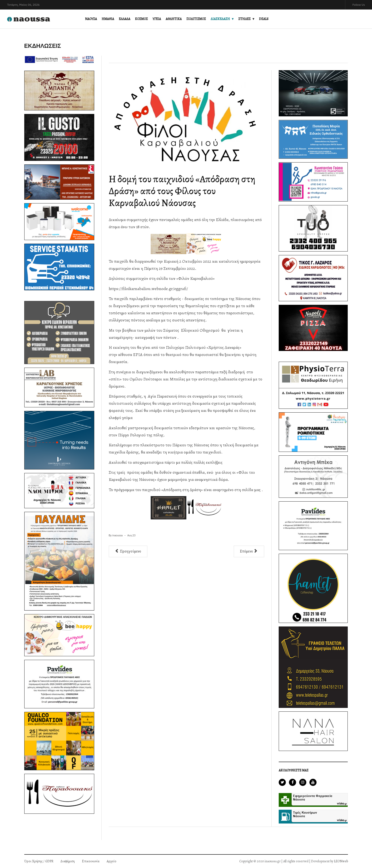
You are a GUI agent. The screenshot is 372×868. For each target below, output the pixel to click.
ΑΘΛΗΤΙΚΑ (174, 19)
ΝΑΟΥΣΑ (91, 19)
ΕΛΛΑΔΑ (124, 19)
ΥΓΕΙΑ (157, 19)
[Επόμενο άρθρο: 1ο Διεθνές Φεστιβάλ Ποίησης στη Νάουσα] (249, 551)
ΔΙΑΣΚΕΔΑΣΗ (220, 19)
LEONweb (341, 861)
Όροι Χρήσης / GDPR (39, 861)
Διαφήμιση (68, 861)
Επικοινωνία (91, 861)
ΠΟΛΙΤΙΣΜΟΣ (196, 19)
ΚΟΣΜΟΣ (141, 19)
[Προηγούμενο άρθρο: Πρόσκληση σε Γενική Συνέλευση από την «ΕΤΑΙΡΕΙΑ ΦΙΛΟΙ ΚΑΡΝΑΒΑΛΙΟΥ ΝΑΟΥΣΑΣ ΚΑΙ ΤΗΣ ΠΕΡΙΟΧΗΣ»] (128, 551)
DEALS (264, 19)
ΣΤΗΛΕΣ (244, 19)
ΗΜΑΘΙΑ (108, 19)
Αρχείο (112, 861)
